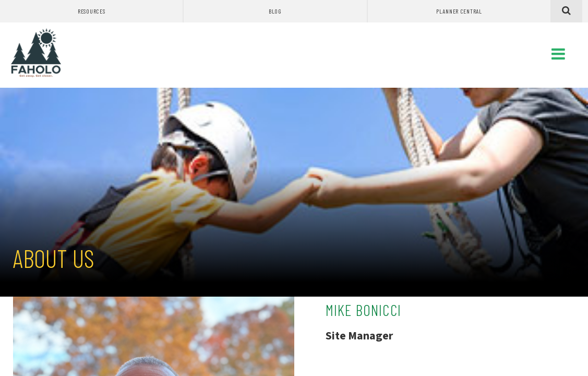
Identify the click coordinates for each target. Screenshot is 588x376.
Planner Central (459, 11)
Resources (91, 11)
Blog (275, 11)
